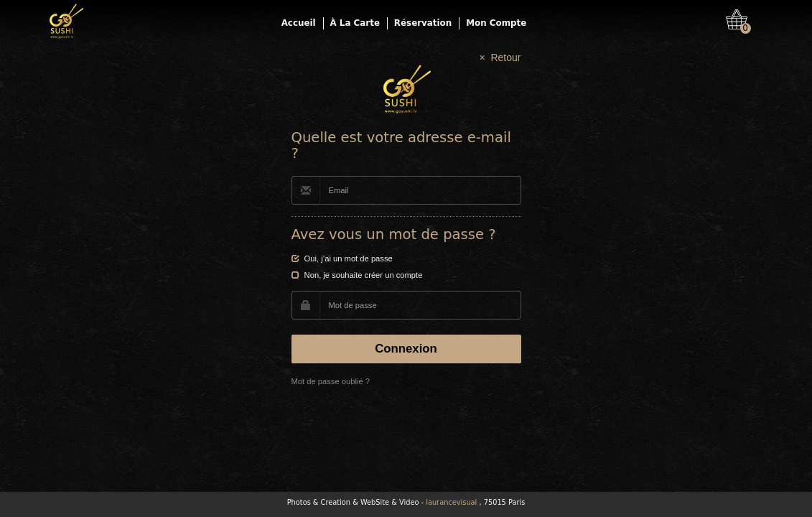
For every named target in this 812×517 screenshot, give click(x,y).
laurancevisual (451, 502)
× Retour (500, 57)
